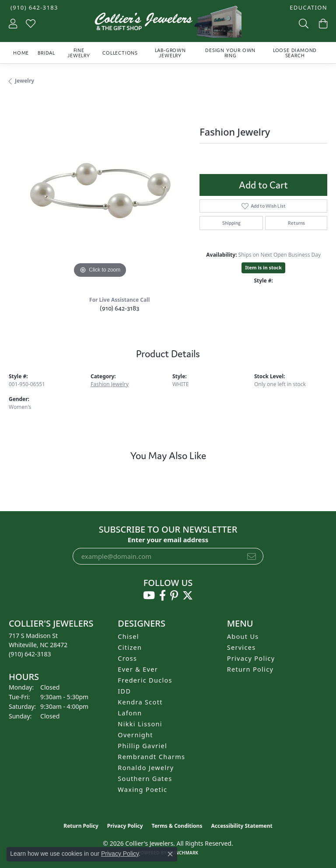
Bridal (46, 53)
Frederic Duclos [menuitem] (145, 680)
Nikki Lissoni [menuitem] (140, 724)
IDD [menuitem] (124, 691)
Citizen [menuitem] (130, 647)
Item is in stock (263, 267)
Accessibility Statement (241, 826)
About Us (243, 636)
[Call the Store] (30, 654)
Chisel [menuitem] (128, 636)
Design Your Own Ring (230, 53)
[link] (33, 8)
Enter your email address (168, 540)
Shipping (231, 223)
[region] (100, 189)
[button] (308, 8)
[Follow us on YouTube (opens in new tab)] (149, 596)
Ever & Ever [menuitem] (138, 669)
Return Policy (250, 669)
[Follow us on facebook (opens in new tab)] (163, 596)
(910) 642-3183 (119, 308)
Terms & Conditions (177, 826)
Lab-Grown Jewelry (170, 53)
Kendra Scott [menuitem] (140, 702)
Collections (120, 53)
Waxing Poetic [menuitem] (142, 790)
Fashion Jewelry (110, 384)
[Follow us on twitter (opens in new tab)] (188, 596)
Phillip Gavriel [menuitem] (142, 746)
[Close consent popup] (170, 854)
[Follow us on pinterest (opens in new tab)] (174, 596)
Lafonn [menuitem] (130, 713)
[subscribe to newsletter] (252, 556)
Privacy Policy (251, 658)
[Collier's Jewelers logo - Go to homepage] (168, 24)
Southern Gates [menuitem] (145, 779)
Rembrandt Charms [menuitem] (151, 757)
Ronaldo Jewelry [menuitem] (146, 768)
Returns (296, 223)
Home (21, 53)
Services (241, 647)
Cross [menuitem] (127, 658)
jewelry (24, 81)
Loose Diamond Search (295, 53)
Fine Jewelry (79, 53)
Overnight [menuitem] (135, 735)
